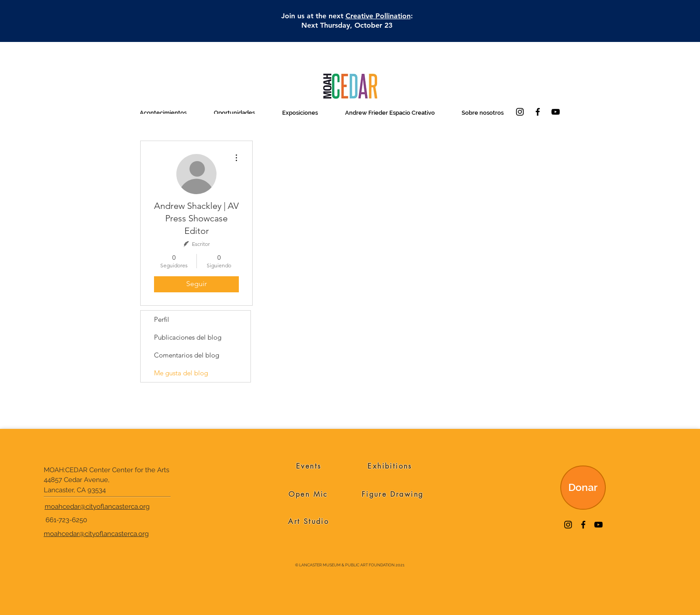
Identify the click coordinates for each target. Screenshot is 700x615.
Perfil (162, 319)
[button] (163, 113)
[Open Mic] (308, 494)
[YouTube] (556, 112)
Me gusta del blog (181, 373)
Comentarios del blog (187, 355)
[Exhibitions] (390, 466)
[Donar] (583, 488)
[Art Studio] (309, 522)
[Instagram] (520, 112)
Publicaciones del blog (188, 337)
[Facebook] (538, 112)
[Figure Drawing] (393, 494)
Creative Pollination (378, 16)
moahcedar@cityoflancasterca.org (97, 507)
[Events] (309, 466)
